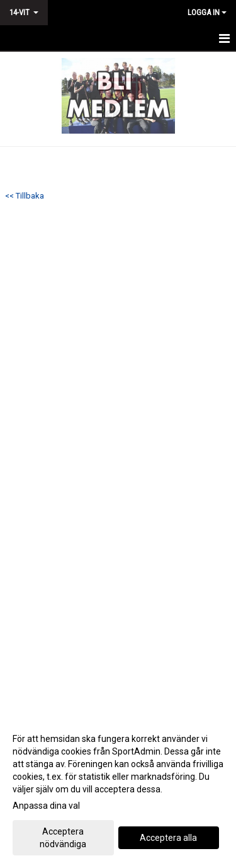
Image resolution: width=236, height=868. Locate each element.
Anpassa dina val (46, 806)
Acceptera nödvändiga (63, 838)
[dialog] (118, 791)
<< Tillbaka (25, 196)
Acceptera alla (168, 838)
